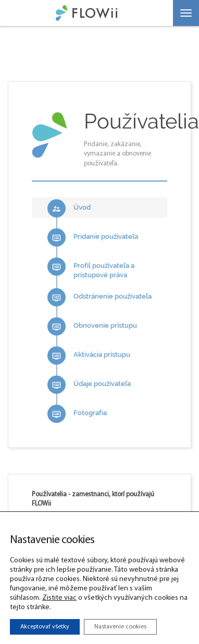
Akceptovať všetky (45, 627)
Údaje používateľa (89, 385)
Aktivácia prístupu (89, 356)
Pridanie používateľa (93, 237)
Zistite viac (59, 598)
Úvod (69, 208)
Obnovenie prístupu (92, 326)
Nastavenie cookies (120, 627)
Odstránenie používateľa (99, 297)
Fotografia (77, 414)
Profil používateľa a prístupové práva (91, 268)
